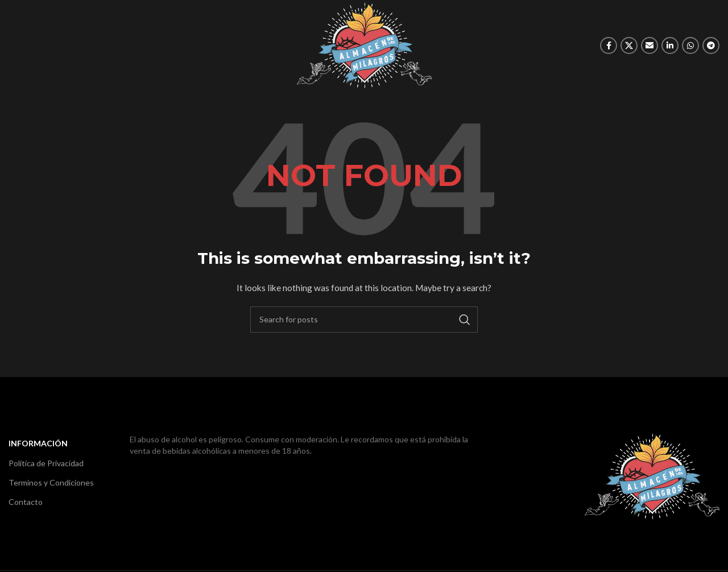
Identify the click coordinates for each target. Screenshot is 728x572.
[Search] (364, 320)
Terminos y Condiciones (51, 482)
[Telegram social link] (711, 45)
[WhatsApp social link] (690, 45)
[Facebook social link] (609, 45)
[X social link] (629, 45)
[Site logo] (364, 45)
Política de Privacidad (46, 463)
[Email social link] (650, 45)
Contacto (26, 502)
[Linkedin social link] (670, 45)
